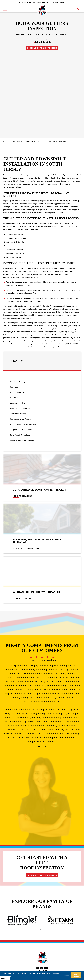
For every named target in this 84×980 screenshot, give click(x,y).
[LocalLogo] (42, 10)
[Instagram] (42, 804)
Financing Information (26, 465)
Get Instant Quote (70, 792)
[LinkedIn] (47, 804)
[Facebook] (37, 804)
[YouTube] (52, 804)
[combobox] (5, 978)
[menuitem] (42, 298)
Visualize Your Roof (29, 792)
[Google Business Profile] (32, 804)
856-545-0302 (42, 773)
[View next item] (47, 735)
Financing (9, 792)
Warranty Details (23, 515)
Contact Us (50, 792)
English (3, 978)
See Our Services (22, 412)
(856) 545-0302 (43, 42)
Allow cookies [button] (76, 975)
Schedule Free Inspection (42, 48)
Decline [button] (67, 975)
